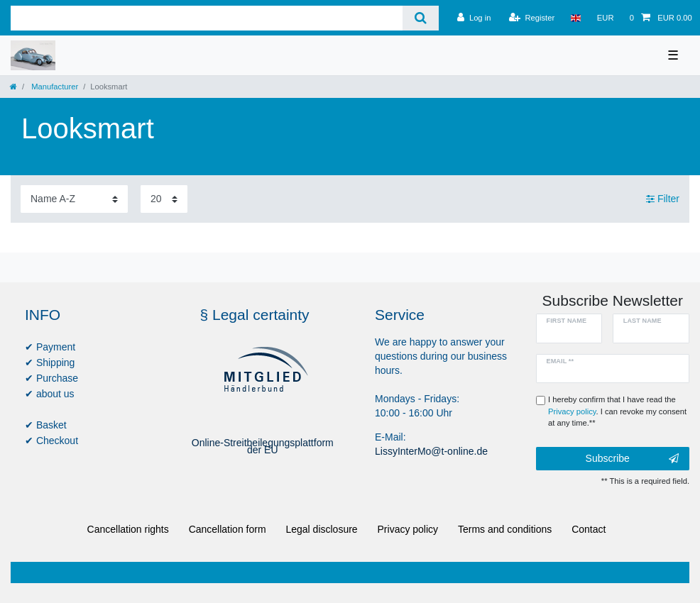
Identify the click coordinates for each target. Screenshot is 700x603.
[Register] (532, 18)
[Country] (575, 18)
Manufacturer (54, 87)
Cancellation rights (128, 529)
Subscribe (632, 459)
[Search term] (207, 18)
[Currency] (606, 18)
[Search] (421, 18)
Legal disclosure (321, 529)
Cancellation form (228, 529)
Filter (663, 199)
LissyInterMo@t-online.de (431, 451)
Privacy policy (408, 529)
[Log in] (474, 18)
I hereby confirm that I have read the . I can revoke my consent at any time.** (617, 411)
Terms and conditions (505, 529)
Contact (589, 529)
